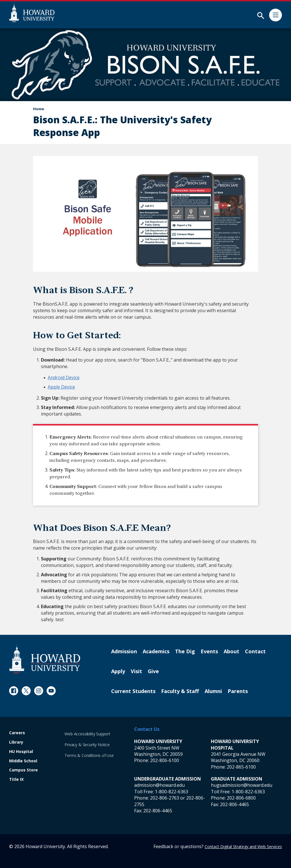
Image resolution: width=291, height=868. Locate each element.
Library (16, 742)
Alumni (213, 691)
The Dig (185, 652)
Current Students (133, 691)
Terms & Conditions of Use (89, 755)
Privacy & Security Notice (87, 745)
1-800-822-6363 (172, 792)
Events (209, 652)
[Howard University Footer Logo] (45, 659)
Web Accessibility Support (87, 734)
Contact (255, 652)
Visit (136, 671)
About (231, 652)
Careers (17, 733)
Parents (238, 691)
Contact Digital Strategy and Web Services (243, 847)
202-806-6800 (241, 798)
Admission (124, 652)
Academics (156, 652)
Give (153, 671)
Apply (118, 671)
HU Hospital (21, 752)
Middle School (23, 761)
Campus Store (23, 770)
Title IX (16, 780)
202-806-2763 (165, 798)
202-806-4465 (158, 811)
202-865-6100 (241, 767)
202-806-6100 (165, 760)
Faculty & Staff (180, 691)
